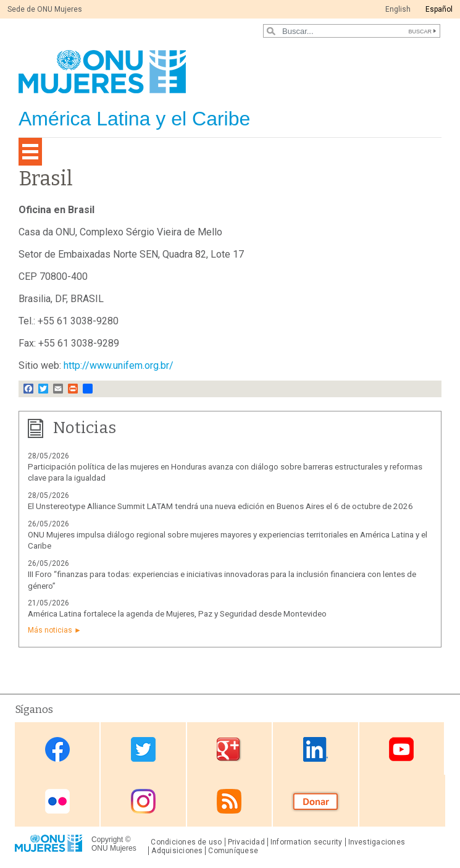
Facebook (57, 750)
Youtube (401, 750)
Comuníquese (233, 851)
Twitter (143, 750)
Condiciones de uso (186, 842)
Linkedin (316, 750)
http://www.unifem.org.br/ (119, 365)
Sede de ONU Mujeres (45, 9)
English (398, 9)
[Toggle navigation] (30, 152)
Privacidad (246, 842)
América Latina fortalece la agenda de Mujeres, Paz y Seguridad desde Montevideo (177, 614)
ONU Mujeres (114, 848)
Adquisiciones (177, 851)
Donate (316, 802)
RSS (229, 802)
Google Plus (229, 750)
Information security (307, 842)
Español (439, 9)
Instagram (143, 802)
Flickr (57, 802)
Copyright (107, 840)
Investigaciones (377, 842)
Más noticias (50, 630)
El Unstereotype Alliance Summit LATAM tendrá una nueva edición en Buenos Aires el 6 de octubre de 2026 (220, 506)
